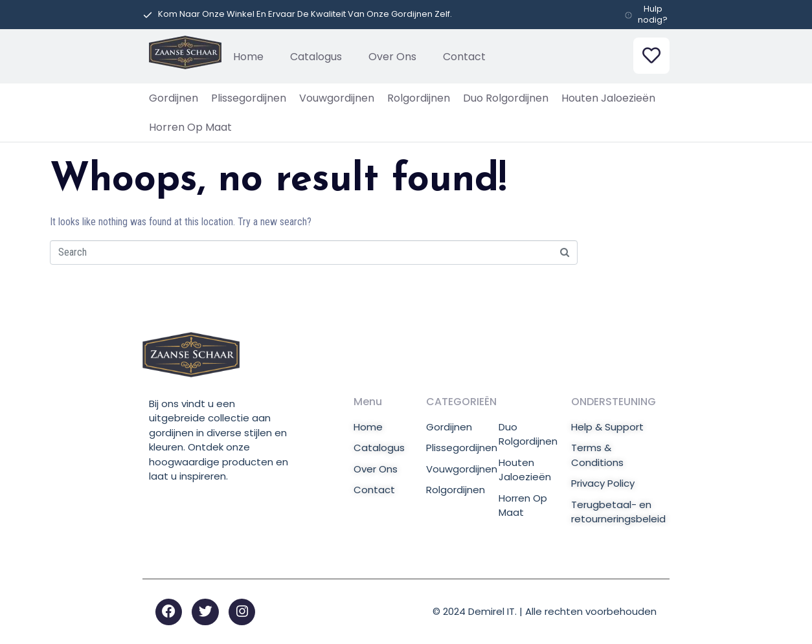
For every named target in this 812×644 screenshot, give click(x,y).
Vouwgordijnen (337, 98)
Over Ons (392, 57)
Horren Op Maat (190, 127)
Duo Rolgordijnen (506, 98)
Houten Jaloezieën (608, 98)
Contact (464, 57)
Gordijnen (174, 98)
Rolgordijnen (419, 98)
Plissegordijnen (249, 98)
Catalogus (316, 57)
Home (248, 57)
